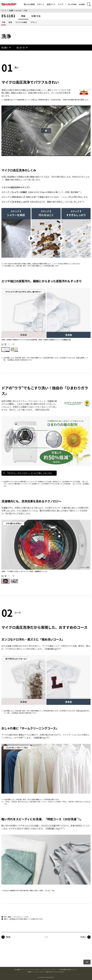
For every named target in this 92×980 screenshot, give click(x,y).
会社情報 (82, 4)
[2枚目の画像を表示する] (14, 349)
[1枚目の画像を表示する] (5, 349)
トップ (4, 10)
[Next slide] (13, 344)
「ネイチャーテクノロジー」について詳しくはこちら (28, 473)
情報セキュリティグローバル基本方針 (40, 972)
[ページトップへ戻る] (87, 962)
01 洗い (5, 48)
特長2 (83, 937)
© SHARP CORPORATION (46, 977)
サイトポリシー (37, 969)
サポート (41, 4)
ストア (61, 4)
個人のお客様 (29, 4)
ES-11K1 (19, 10)
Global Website (59, 972)
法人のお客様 (72, 4)
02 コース (21, 48)
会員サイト (51, 4)
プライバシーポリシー (50, 969)
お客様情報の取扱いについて (69, 969)
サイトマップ (26, 969)
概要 (8, 937)
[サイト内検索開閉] (89, 4)
